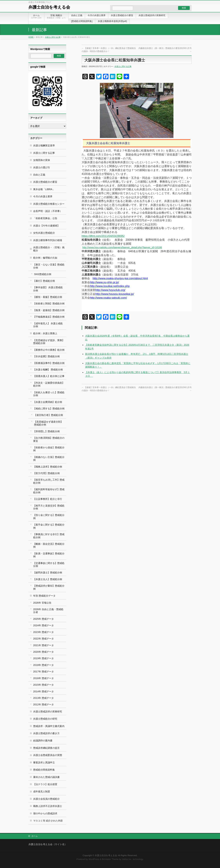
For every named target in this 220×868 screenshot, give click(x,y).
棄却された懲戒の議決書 (46, 777)
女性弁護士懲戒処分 (44, 233)
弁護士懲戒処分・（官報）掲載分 (49, 249)
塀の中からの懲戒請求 (45, 813)
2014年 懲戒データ (43, 691)
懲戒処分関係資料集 (44, 770)
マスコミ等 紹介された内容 (48, 821)
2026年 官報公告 (42, 603)
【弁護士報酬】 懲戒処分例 (48, 370)
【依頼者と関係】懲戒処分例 (49, 304)
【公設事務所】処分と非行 (48, 499)
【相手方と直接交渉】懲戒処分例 (49, 507)
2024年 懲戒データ (43, 625)
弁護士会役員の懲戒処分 (46, 799)
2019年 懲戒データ (43, 658)
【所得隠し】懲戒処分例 (46, 431)
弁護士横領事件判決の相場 (48, 240)
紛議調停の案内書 (43, 741)
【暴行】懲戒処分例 (44, 281)
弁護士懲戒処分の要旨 (45, 182)
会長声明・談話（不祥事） (48, 211)
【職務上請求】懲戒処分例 (48, 467)
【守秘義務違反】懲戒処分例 (49, 317)
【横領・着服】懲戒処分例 (48, 297)
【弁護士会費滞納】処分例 (48, 402)
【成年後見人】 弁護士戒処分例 (48, 325)
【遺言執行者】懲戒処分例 (48, 415)
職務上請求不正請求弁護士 (48, 806)
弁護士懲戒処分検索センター (49, 204)
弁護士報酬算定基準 (44, 145)
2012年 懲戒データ (43, 704)
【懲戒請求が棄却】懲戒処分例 (49, 587)
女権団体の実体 (42, 160)
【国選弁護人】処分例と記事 (49, 376)
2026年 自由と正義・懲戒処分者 (48, 611)
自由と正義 (39, 175)
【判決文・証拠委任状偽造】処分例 (49, 384)
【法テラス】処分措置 (45, 784)
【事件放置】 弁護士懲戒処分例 (48, 289)
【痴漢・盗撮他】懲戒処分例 (49, 310)
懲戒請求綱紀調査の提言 (46, 748)
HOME (31, 37)
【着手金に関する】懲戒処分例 (49, 526)
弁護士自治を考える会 (49, 7)
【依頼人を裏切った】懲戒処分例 (49, 394)
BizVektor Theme (110, 859)
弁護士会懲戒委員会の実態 (48, 755)
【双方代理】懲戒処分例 (46, 473)
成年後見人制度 (42, 791)
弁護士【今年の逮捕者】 (46, 226)
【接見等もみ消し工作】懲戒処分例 (49, 481)
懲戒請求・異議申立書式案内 (49, 726)
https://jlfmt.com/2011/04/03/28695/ (103, 236)
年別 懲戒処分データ (44, 596)
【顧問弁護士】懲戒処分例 (48, 573)
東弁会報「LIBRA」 (44, 189)
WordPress (94, 859)
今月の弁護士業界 (43, 196)
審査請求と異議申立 (44, 762)
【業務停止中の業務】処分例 (49, 350)
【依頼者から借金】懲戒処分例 (49, 449)
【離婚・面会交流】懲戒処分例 (49, 545)
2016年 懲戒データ (43, 678)
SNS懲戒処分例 (43, 274)
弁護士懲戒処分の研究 (45, 719)
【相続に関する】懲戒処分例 (49, 409)
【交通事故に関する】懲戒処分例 (49, 565)
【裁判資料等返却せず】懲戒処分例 (49, 491)
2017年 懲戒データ (43, 672)
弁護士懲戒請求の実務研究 (48, 712)
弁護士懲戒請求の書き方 (46, 733)
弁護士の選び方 (42, 167)
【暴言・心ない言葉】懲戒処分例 (49, 266)
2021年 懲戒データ (43, 645)
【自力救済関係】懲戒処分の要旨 (49, 439)
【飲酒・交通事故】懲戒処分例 (49, 555)
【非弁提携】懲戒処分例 (46, 356)
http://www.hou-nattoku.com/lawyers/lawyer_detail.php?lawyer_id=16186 (122, 247)
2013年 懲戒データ (43, 698)
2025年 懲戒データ (43, 619)
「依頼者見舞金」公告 (45, 218)
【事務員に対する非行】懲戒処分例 (49, 536)
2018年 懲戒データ (43, 665)
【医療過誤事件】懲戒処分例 (49, 363)
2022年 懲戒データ (43, 639)
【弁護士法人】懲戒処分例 (48, 579)
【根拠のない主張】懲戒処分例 (49, 459)
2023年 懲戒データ (43, 632)
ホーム (35, 836)
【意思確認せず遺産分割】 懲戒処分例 (48, 423)
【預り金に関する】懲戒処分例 (49, 517)
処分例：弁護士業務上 (45, 333)
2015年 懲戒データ (43, 685)
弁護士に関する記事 (53, 37)
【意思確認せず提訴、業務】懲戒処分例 (49, 342)
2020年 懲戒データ (43, 652)
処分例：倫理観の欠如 (45, 258)
